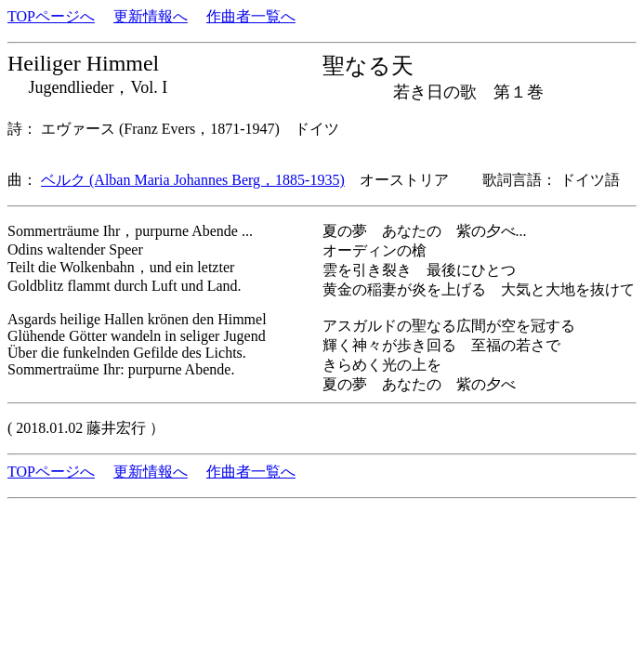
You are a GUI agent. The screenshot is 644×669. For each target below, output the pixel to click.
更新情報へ (151, 16)
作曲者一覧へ (251, 16)
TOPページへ (51, 16)
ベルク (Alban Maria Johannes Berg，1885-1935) (193, 180)
